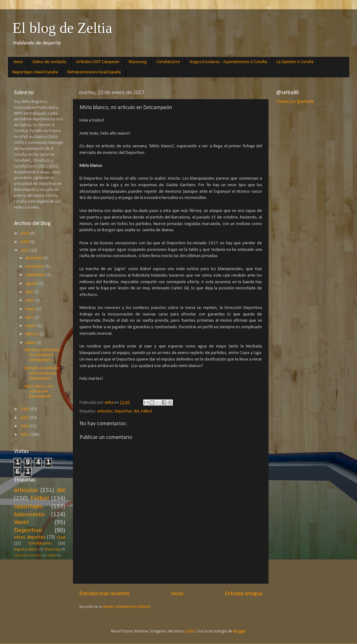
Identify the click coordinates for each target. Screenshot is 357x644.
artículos (105, 411)
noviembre (35, 267)
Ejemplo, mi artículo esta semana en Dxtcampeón (42, 373)
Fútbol (146, 411)
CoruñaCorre (168, 62)
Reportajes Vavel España (35, 72)
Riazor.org (138, 62)
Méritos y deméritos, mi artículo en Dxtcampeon (43, 355)
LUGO (190, 631)
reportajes (28, 506)
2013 (25, 435)
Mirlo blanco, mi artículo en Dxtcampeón (39, 391)
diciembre (35, 258)
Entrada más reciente (104, 594)
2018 (25, 242)
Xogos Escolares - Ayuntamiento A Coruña (228, 62)
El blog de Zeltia (62, 28)
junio (30, 300)
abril (30, 317)
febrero (33, 334)
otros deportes (30, 537)
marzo (32, 326)
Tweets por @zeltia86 (295, 102)
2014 (25, 426)
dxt (136, 411)
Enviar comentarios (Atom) (127, 607)
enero (31, 343)
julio (30, 292)
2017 (25, 251)
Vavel (21, 522)
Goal (61, 538)
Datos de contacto (50, 62)
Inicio (18, 62)
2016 (25, 409)
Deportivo (123, 411)
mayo (31, 309)
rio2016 (51, 556)
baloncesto (29, 515)
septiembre (36, 275)
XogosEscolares (26, 550)
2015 (25, 418)
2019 (25, 234)
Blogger (240, 631)
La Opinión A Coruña (295, 62)
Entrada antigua (244, 594)
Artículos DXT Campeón (98, 62)
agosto (32, 284)
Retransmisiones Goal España (94, 72)
